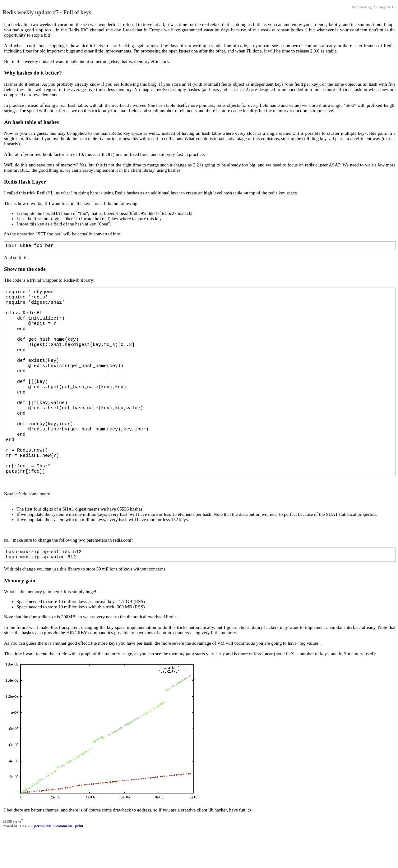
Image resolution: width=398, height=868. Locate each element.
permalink (42, 861)
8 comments (63, 861)
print (79, 861)
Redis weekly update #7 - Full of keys (47, 12)
